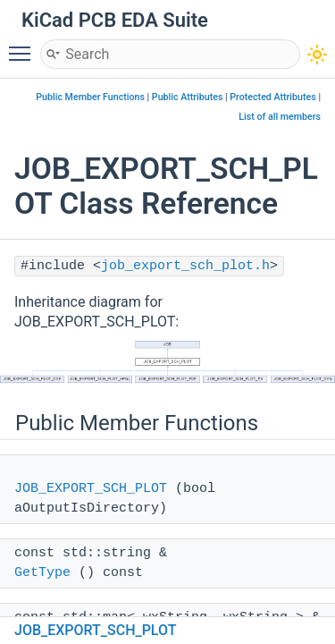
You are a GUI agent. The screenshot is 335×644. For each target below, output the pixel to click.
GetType (42, 573)
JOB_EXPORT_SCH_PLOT (91, 489)
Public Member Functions (90, 97)
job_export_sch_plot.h (185, 266)
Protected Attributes (272, 97)
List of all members (280, 117)
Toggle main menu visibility (24, 46)
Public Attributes (188, 97)
